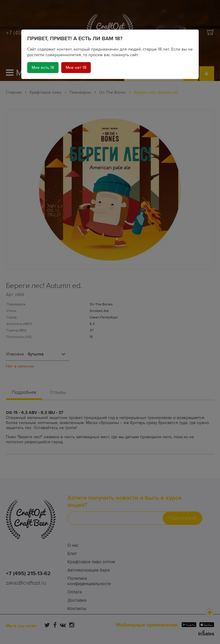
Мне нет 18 (76, 68)
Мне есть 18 (43, 68)
